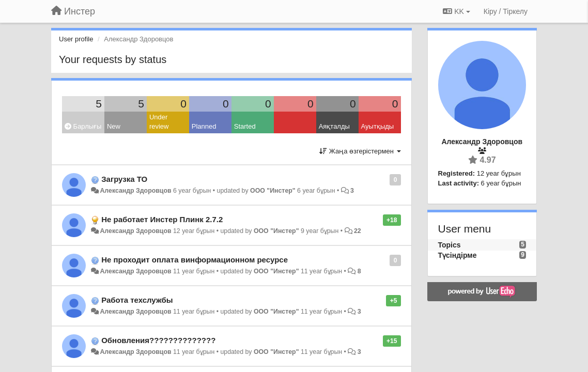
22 (358, 231)
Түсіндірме (458, 255)
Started (245, 126)
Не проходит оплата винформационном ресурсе (195, 260)
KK (456, 11)
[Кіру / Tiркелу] (506, 11)
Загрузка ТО (124, 179)
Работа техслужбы (137, 300)
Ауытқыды (378, 126)
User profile (76, 39)
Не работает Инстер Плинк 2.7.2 (162, 219)
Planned (204, 126)
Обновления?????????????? (158, 340)
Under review (159, 122)
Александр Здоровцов (135, 191)
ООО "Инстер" (273, 191)
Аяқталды (334, 126)
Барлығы (83, 126)
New (114, 126)
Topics (450, 245)
